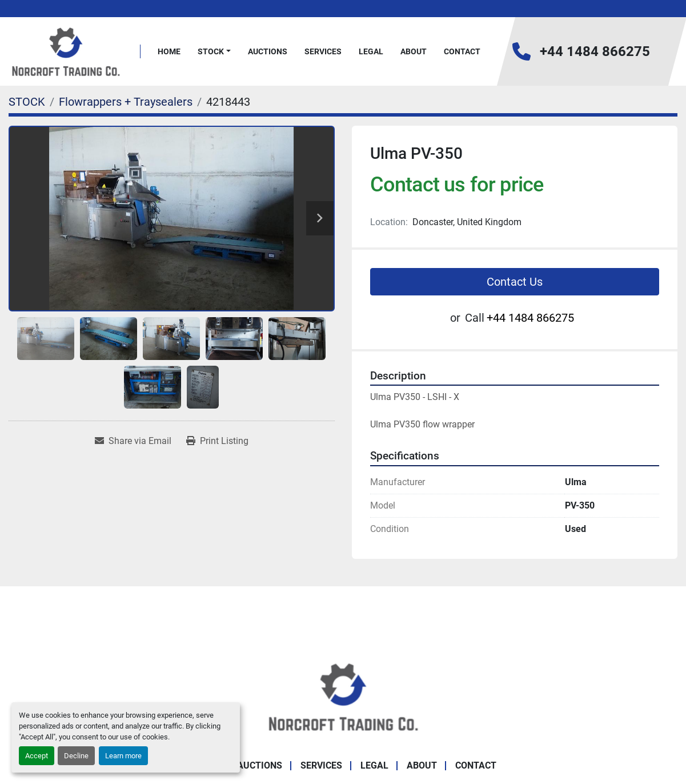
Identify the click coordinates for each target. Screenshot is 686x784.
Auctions (268, 51)
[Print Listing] (217, 441)
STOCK (211, 51)
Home (169, 51)
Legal (371, 51)
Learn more (123, 756)
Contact (462, 51)
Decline (76, 756)
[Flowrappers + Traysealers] (126, 102)
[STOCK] (27, 102)
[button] (214, 52)
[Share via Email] (133, 441)
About (414, 51)
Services (323, 51)
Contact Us (515, 282)
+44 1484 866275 (595, 51)
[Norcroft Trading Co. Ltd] (343, 696)
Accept (37, 756)
